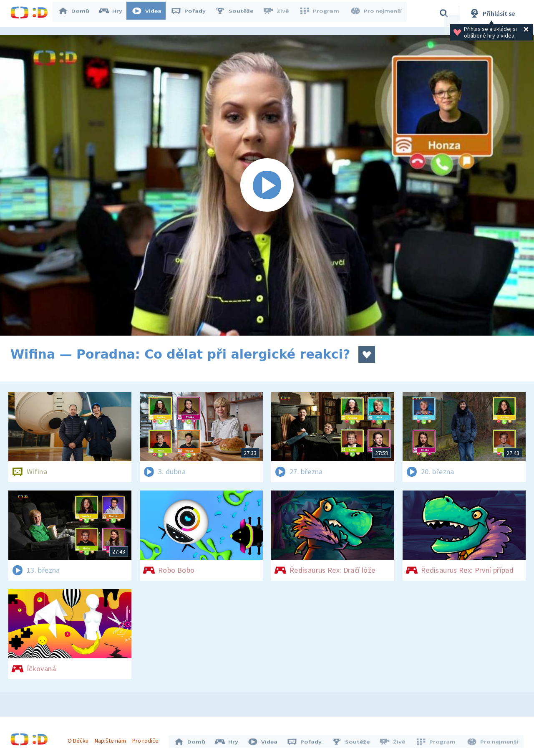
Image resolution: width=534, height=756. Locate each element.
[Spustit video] (267, 185)
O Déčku (80, 738)
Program (322, 13)
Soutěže (238, 13)
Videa (151, 13)
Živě (280, 13)
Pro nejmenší (377, 13)
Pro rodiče (147, 738)
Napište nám (112, 738)
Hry (115, 13)
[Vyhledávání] (444, 13)
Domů (78, 13)
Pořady (192, 13)
